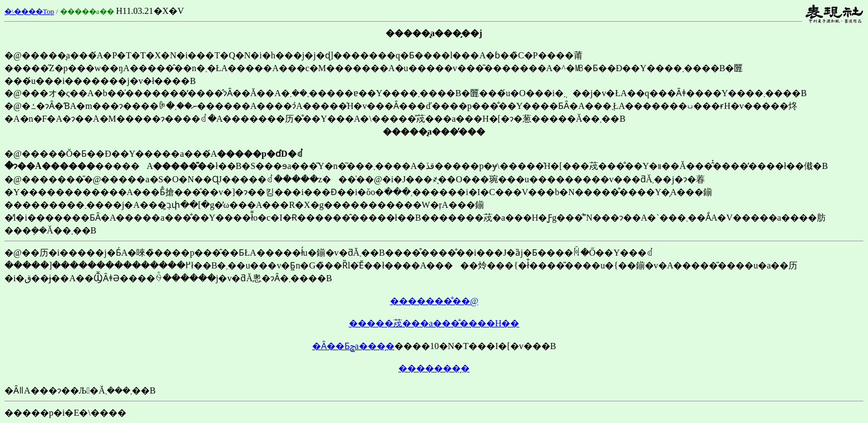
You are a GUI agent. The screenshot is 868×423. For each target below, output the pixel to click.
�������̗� (434, 368)
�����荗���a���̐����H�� (434, 323)
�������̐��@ (434, 301)
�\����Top (29, 11)
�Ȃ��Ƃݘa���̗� (353, 346)
